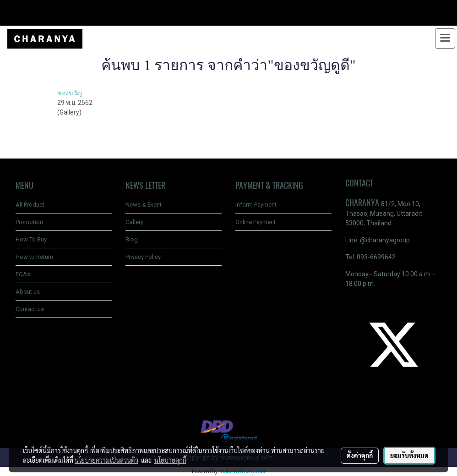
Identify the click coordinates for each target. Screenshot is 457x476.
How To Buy (31, 239)
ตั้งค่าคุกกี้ (360, 455)
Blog (132, 239)
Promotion (29, 222)
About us (28, 292)
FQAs (23, 274)
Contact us (30, 309)
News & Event (144, 205)
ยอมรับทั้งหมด (409, 455)
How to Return (34, 257)
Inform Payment (256, 205)
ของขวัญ (70, 93)
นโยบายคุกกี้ (170, 460)
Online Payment (256, 222)
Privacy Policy (143, 257)
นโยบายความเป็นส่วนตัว (106, 460)
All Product (30, 205)
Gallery (134, 222)
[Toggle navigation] (445, 38)
